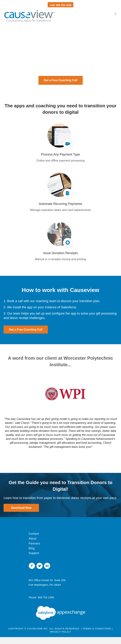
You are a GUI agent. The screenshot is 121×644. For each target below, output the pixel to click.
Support (34, 553)
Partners (34, 544)
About (33, 539)
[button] (61, 80)
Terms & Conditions (97, 629)
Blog (32, 548)
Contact (34, 534)
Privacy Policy (60, 632)
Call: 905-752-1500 (61, 5)
